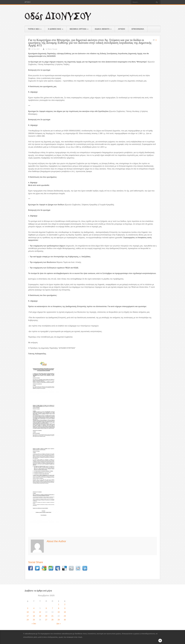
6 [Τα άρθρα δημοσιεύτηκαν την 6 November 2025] (46, 608)
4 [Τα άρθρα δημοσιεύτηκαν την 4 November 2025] (34, 608)
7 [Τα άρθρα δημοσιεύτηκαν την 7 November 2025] (52, 608)
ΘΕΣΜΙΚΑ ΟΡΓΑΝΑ (79, 29)
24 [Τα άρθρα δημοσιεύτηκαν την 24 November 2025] (28, 620)
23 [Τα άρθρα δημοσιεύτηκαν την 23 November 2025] (65, 616)
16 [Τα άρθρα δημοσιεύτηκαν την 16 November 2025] (65, 612)
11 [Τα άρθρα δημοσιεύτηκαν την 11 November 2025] (34, 612)
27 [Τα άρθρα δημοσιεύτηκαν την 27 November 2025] (46, 620)
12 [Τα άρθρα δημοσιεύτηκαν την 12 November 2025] (40, 612)
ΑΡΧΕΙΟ (121, 29)
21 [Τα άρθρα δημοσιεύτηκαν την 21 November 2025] (52, 616)
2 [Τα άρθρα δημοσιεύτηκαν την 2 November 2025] (65, 604)
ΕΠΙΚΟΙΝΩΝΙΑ (138, 29)
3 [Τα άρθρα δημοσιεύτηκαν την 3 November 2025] (28, 608)
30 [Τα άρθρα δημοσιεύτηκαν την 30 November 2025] (65, 620)
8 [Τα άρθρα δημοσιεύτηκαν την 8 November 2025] (59, 608)
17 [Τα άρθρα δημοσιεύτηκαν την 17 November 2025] (28, 616)
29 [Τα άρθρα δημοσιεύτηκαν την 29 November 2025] (59, 620)
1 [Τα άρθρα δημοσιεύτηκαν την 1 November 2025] (59, 604)
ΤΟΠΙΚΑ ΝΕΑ (35, 29)
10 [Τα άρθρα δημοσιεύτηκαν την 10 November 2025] (28, 612)
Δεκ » (59, 624)
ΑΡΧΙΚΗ (27, 2)
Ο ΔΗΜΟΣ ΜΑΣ (56, 29)
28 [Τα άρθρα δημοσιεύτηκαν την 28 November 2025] (52, 620)
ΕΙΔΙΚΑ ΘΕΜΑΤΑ (103, 29)
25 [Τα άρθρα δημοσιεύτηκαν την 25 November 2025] (34, 620)
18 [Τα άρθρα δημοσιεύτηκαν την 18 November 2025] (34, 616)
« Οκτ (34, 624)
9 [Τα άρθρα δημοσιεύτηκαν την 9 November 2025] (65, 608)
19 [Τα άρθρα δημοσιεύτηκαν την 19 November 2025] (40, 616)
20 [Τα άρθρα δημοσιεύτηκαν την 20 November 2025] (46, 616)
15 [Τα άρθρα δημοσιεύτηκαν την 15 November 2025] (59, 612)
